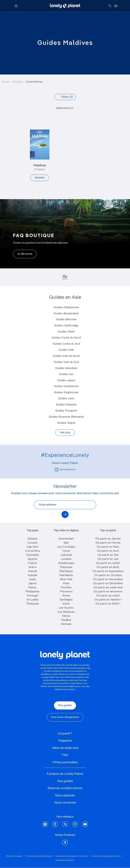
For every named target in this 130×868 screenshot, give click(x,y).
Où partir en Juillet (108, 563)
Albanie (33, 539)
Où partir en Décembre (108, 584)
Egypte (33, 559)
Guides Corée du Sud (66, 344)
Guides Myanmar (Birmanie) (66, 417)
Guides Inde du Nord (66, 356)
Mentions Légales (15, 856)
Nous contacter (65, 803)
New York (66, 579)
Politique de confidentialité (39, 856)
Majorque (66, 567)
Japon (32, 584)
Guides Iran (66, 374)
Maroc (32, 588)
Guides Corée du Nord (66, 338)
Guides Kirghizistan (66, 393)
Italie (32, 579)
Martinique (66, 571)
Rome (66, 596)
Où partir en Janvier (108, 539)
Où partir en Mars (108, 547)
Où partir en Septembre (108, 571)
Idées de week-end (65, 748)
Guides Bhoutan (66, 320)
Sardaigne (66, 600)
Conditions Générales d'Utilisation (72, 856)
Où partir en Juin (108, 559)
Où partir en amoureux (108, 592)
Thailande (33, 604)
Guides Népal (66, 423)
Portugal (32, 596)
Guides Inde (66, 350)
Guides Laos (66, 399)
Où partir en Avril (108, 551)
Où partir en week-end (108, 588)
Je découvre (25, 254)
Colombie (33, 555)
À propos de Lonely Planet (65, 774)
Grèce (33, 567)
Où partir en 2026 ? (108, 604)
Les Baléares (66, 612)
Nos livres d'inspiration (65, 717)
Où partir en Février (108, 543)
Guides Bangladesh (66, 314)
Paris (66, 584)
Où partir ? (65, 734)
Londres (66, 559)
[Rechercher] (110, 6)
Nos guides (65, 705)
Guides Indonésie (66, 368)
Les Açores (66, 608)
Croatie (32, 543)
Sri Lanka (32, 600)
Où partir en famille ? (108, 600)
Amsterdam (66, 539)
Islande (33, 575)
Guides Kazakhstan (66, 386)
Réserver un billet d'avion (65, 788)
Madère (66, 620)
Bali (66, 543)
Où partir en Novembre (108, 579)
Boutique (18, 82)
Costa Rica (32, 551)
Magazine (65, 741)
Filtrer (67, 97)
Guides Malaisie (66, 405)
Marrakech (66, 575)
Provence (66, 592)
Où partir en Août (108, 567)
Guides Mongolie (66, 411)
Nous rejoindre (65, 796)
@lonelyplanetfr (65, 470)
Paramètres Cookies (65, 860)
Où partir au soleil (108, 596)
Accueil (6, 82)
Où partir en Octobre (108, 575)
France (33, 563)
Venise (66, 616)
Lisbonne (66, 555)
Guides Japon (66, 380)
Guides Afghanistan (66, 308)
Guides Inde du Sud (66, 362)
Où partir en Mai (108, 555)
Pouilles (66, 588)
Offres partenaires (65, 762)
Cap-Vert (32, 547)
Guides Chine (66, 332)
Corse (66, 551)
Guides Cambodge (66, 326)
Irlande (32, 571)
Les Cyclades (66, 547)
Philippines (32, 592)
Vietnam (66, 624)
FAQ (65, 755)
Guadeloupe (66, 563)
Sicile (66, 604)
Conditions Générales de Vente (106, 856)
